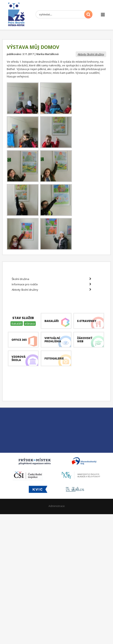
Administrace (57, 506)
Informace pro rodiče (51, 284)
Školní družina (51, 279)
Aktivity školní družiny (91, 54)
